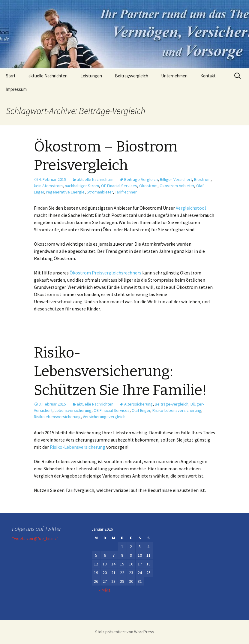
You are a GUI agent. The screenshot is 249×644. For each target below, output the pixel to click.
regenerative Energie (65, 192)
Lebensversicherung (73, 410)
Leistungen (91, 76)
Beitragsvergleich (132, 76)
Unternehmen (174, 76)
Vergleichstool (191, 208)
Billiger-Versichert (176, 179)
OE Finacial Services (119, 186)
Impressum (16, 89)
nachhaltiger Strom (82, 186)
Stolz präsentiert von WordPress (125, 632)
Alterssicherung (138, 404)
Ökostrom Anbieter (177, 186)
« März (105, 590)
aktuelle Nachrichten (48, 76)
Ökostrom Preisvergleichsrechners (105, 273)
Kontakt (208, 76)
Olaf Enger (141, 410)
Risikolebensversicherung (57, 417)
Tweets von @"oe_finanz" (35, 538)
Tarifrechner (126, 192)
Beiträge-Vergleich (141, 179)
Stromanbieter (100, 192)
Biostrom (202, 179)
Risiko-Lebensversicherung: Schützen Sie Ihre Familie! (120, 371)
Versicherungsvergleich (104, 417)
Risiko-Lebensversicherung (177, 410)
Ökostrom (148, 186)
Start (11, 76)
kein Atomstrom (48, 186)
